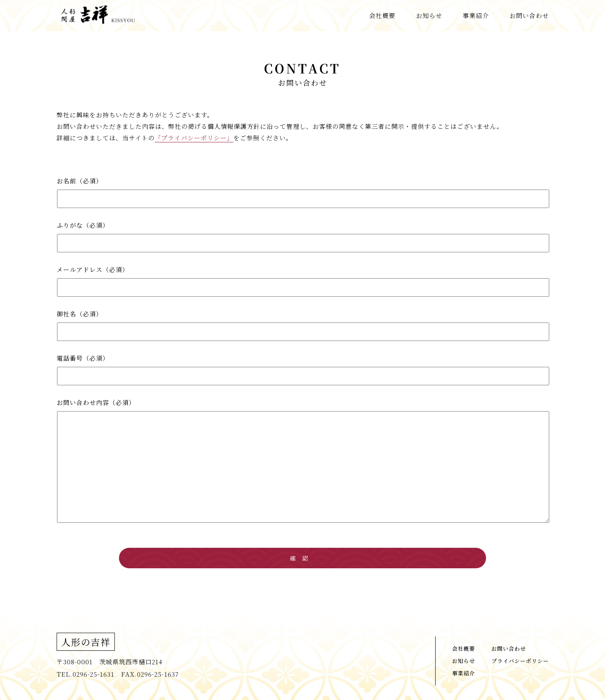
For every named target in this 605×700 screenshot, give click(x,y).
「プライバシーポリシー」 (194, 138)
